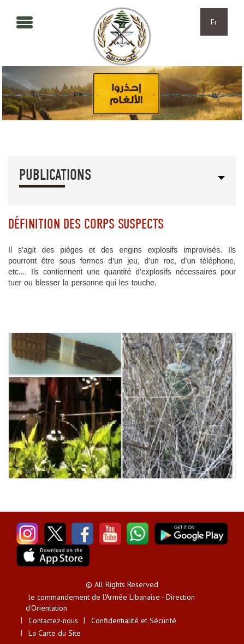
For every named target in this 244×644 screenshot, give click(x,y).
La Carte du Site (55, 633)
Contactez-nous (53, 620)
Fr (214, 22)
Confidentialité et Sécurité (134, 620)
